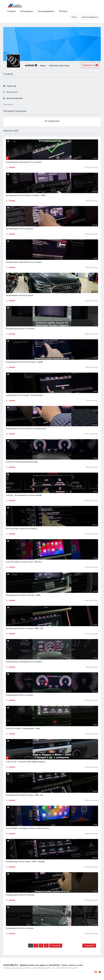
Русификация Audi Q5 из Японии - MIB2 (23, 595)
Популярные (27, 11)
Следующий (89, 945)
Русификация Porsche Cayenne (19, 229)
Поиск (63, 11)
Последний (56, 945)
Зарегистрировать (90, 17)
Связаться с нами (76, 965)
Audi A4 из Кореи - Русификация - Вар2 (23, 728)
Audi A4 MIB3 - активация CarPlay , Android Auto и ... (29, 828)
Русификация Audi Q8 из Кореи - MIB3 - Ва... (25, 795)
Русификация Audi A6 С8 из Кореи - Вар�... (25, 362)
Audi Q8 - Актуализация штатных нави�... (24, 495)
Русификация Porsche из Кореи (20, 928)
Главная (11, 11)
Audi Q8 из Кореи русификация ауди (22, 462)
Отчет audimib (8, 104)
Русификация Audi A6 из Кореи (19, 295)
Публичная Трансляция (59, 66)
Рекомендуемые (46, 11)
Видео (43, 66)
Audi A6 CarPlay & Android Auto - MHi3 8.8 (24, 562)
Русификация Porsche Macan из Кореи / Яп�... (26, 195)
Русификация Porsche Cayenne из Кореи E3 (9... (27, 429)
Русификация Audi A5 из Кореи (19, 695)
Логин (74, 17)
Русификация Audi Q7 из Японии (20, 329)
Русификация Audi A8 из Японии (20, 895)
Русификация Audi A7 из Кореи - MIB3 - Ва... (25, 628)
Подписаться (90, 65)
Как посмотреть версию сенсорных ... (22, 529)
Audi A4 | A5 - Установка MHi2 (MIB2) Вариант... (26, 762)
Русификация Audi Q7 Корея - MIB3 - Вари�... (26, 862)
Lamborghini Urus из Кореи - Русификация (24, 395)
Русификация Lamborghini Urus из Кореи (24, 162)
